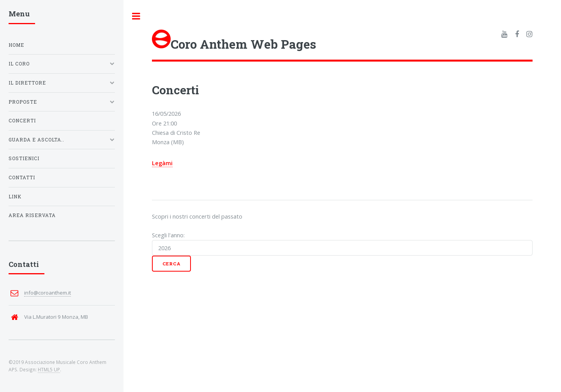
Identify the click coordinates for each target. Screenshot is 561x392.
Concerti (22, 121)
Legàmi (162, 163)
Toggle (136, 16)
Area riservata (32, 215)
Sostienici (24, 158)
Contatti (22, 177)
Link (15, 197)
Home (16, 45)
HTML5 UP (49, 369)
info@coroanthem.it (48, 293)
